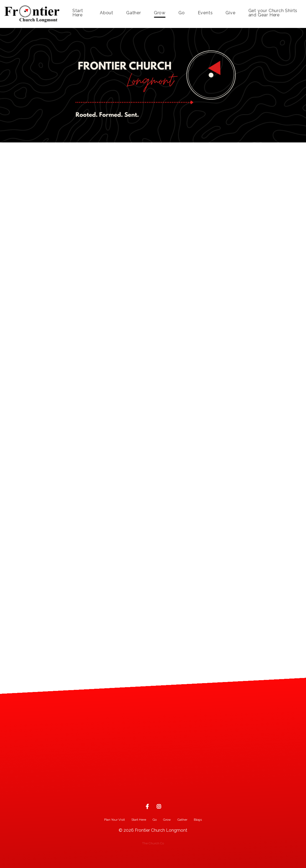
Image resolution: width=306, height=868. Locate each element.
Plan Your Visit (115, 820)
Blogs (198, 820)
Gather (134, 13)
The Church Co (153, 843)
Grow (160, 13)
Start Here (78, 13)
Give (230, 13)
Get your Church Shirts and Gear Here (273, 13)
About (107, 13)
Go (182, 13)
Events (205, 13)
